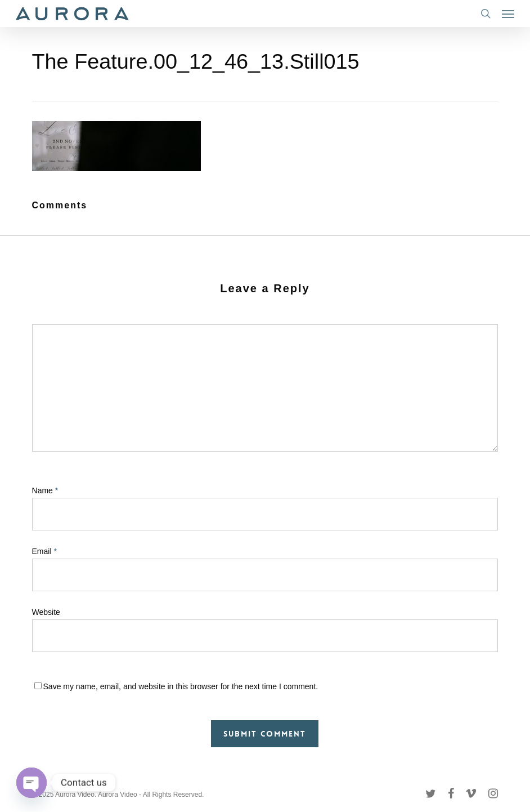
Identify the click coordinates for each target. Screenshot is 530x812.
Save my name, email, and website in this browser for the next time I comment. (181, 686)
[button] (508, 14)
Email (44, 551)
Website (46, 612)
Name (45, 490)
